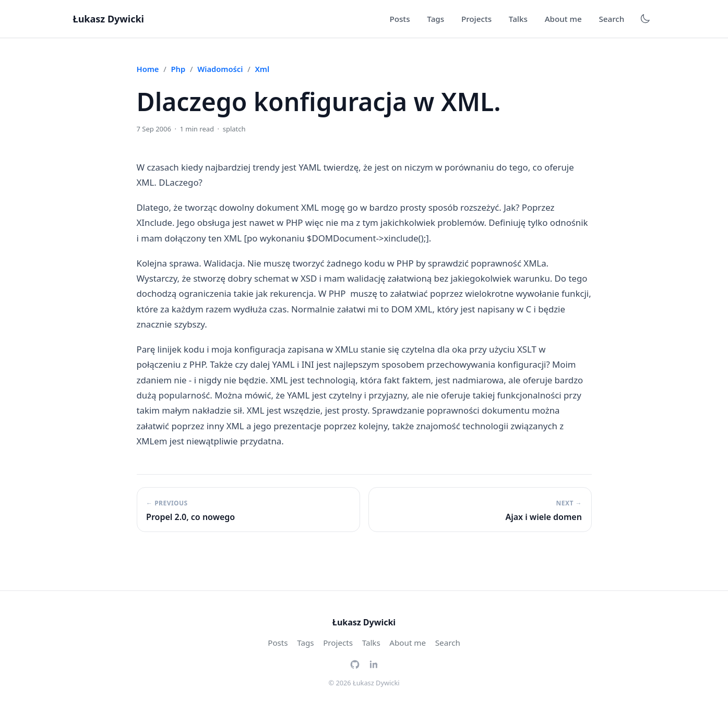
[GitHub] (355, 663)
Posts (399, 19)
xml (262, 69)
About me (563, 19)
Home (148, 69)
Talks (518, 19)
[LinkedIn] (374, 663)
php (178, 69)
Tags (435, 19)
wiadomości (220, 69)
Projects (476, 19)
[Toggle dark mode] (645, 19)
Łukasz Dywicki (109, 19)
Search (611, 19)
